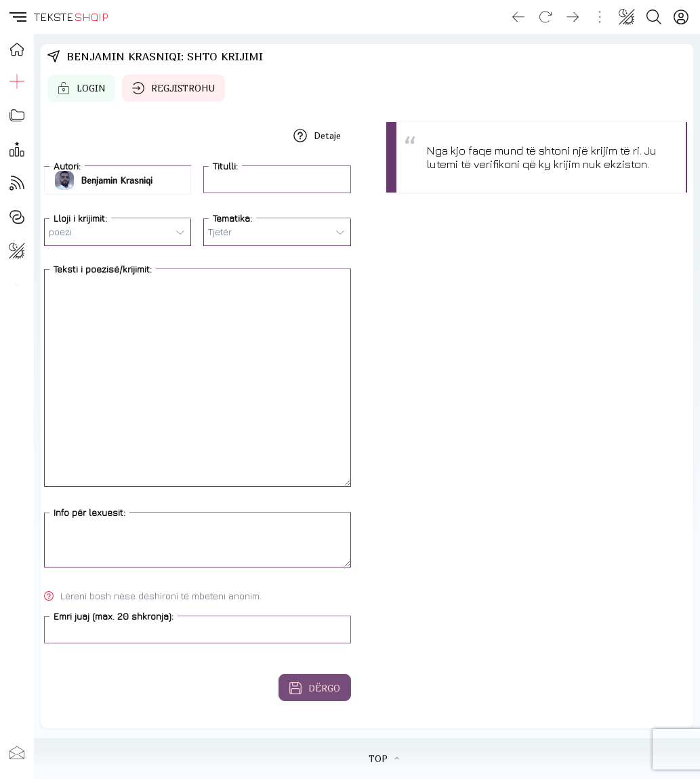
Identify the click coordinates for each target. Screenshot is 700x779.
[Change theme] (627, 17)
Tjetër (276, 232)
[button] (17, 17)
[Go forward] (573, 17)
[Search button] (654, 17)
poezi (117, 232)
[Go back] (518, 17)
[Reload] (545, 17)
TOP (384, 759)
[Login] (681, 17)
